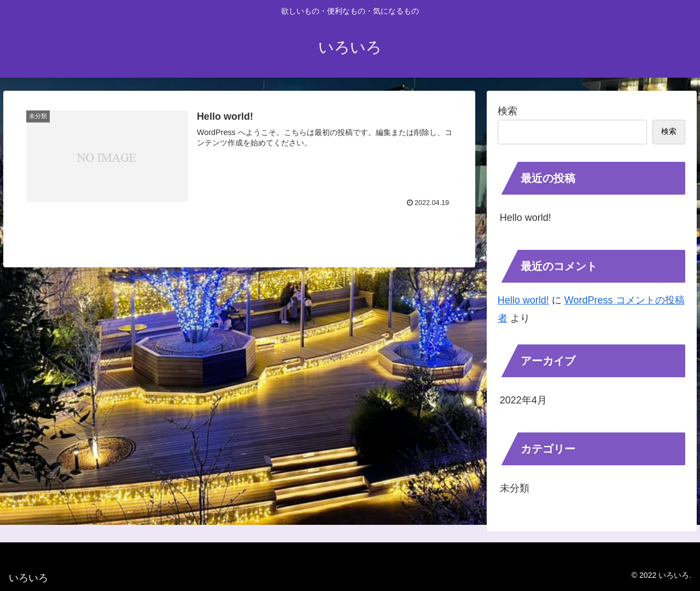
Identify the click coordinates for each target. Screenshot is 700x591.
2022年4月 (523, 400)
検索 (507, 111)
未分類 (515, 488)
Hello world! (526, 218)
